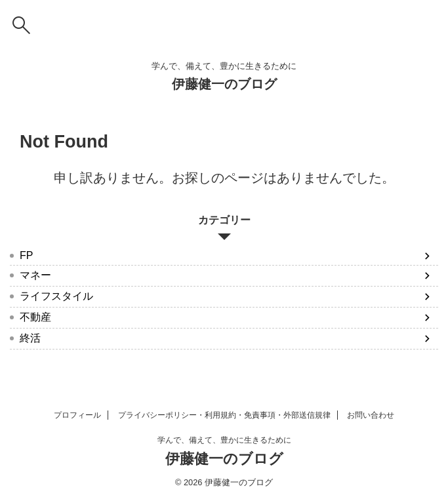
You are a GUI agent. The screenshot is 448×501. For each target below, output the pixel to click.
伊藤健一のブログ (224, 84)
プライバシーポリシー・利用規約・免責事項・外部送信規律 (224, 415)
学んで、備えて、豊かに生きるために (224, 440)
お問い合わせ (371, 415)
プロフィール (77, 415)
